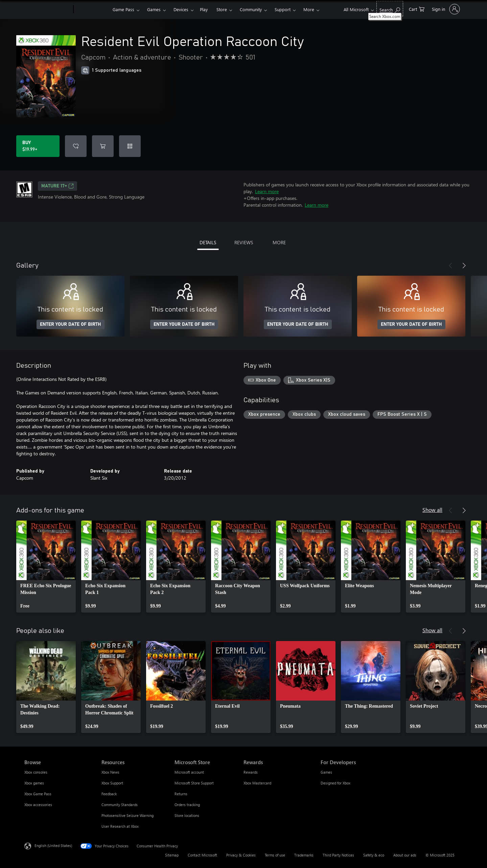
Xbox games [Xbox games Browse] (34, 783)
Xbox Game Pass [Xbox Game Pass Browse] (38, 794)
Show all (432, 510)
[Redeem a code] (130, 146)
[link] (46, 567)
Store (222, 9)
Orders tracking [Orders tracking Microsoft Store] (187, 805)
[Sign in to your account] (445, 9)
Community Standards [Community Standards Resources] (120, 805)
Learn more (267, 191)
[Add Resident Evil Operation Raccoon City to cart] (103, 146)
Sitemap (172, 855)
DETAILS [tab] (208, 242)
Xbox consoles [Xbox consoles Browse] (36, 772)
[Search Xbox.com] (390, 9)
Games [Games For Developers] (326, 772)
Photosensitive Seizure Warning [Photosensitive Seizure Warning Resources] (127, 815)
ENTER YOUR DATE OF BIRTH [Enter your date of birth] (71, 324)
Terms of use (275, 855)
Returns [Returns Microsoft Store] (181, 794)
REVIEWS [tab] (244, 242)
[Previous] (450, 266)
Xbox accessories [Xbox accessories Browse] (38, 805)
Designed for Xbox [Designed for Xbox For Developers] (335, 783)
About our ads (405, 855)
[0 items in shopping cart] (417, 9)
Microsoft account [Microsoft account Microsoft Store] (189, 772)
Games (154, 9)
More (309, 9)
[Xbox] (92, 9)
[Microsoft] (48, 9)
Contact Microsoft (202, 855)
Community (251, 9)
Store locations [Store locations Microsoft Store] (187, 815)
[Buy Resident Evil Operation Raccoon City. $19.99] (38, 146)
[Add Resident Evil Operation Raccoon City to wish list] (76, 146)
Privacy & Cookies (241, 855)
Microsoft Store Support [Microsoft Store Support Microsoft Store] (194, 783)
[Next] (464, 266)
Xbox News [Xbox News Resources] (110, 772)
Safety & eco (374, 855)
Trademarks (304, 855)
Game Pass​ (123, 9)
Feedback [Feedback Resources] (109, 794)
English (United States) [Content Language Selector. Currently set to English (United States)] (53, 846)
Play (204, 9)
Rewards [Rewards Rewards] (251, 772)
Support (283, 9)
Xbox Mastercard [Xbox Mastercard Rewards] (257, 783)
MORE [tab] (279, 242)
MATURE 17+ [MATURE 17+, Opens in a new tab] (57, 186)
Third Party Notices (338, 855)
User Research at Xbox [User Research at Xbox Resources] (120, 826)
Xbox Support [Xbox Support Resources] (112, 783)
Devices (181, 9)
